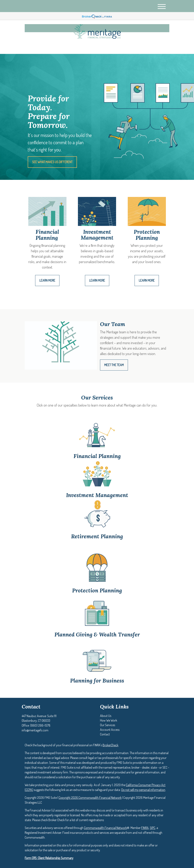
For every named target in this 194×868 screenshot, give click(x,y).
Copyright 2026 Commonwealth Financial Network (90, 798)
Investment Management (97, 495)
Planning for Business (97, 681)
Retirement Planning (97, 536)
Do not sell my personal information (143, 790)
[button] (106, 716)
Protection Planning (97, 590)
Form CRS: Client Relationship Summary (49, 858)
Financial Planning (97, 456)
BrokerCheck (110, 745)
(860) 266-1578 (132, 47)
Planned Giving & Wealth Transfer (97, 634)
